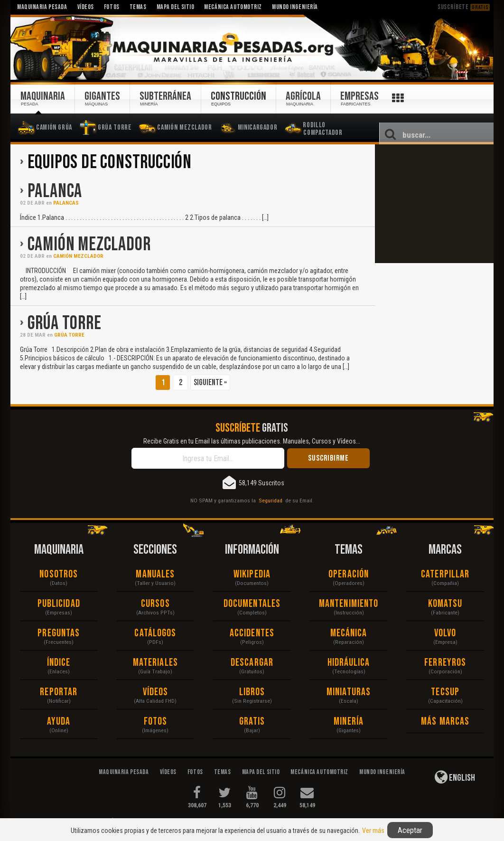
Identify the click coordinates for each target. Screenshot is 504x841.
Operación (349, 574)
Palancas (66, 203)
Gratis (252, 722)
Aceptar (410, 830)
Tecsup (445, 692)
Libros (252, 692)
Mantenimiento (349, 604)
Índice (59, 663)
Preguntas (59, 633)
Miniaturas (349, 692)
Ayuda (59, 722)
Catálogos (155, 633)
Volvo (445, 633)
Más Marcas (445, 722)
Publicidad (59, 604)
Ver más (373, 831)
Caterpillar (445, 574)
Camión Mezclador (89, 245)
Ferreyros (445, 663)
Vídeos (156, 692)
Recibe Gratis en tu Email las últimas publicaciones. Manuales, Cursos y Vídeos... (252, 441)
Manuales (155, 574)
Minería (349, 722)
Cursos (155, 604)
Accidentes (252, 633)
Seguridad (271, 501)
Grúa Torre (65, 323)
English (455, 777)
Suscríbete (464, 7)
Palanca (55, 191)
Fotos (156, 722)
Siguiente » (210, 383)
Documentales (252, 604)
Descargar (252, 663)
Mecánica (349, 633)
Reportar (59, 692)
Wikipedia (252, 574)
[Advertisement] (434, 204)
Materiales (155, 663)
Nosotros (59, 574)
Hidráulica (349, 663)
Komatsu (445, 604)
